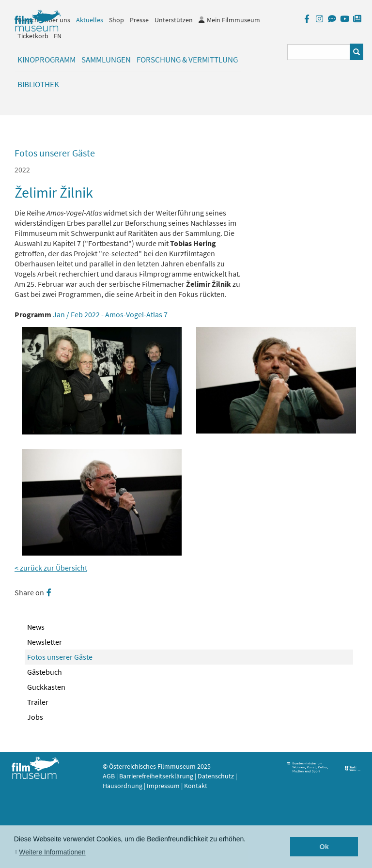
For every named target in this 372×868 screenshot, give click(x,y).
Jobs (35, 717)
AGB (109, 776)
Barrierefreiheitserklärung (156, 776)
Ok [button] (324, 847)
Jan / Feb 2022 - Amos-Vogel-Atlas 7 (110, 314)
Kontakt (196, 786)
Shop (116, 20)
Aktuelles (90, 20)
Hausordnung (123, 786)
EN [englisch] (58, 36)
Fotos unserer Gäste (60, 657)
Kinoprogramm (46, 60)
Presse (139, 20)
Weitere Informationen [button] (52, 852)
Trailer (38, 702)
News (36, 627)
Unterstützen (174, 20)
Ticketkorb (33, 36)
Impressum (163, 786)
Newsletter (45, 642)
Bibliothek (38, 84)
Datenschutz (217, 776)
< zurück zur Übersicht (51, 568)
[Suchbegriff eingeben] (319, 52)
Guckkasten (46, 687)
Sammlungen (106, 60)
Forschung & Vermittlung (187, 60)
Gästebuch (45, 672)
